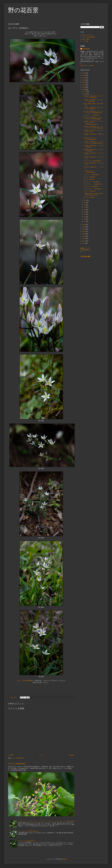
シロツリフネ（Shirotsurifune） (27, 841)
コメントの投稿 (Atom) (17, 758)
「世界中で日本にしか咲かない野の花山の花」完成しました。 (93, 194)
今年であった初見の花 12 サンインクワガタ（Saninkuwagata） (93, 118)
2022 (84, 82)
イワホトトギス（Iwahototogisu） (93, 161)
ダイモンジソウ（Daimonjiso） (92, 182)
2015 (84, 232)
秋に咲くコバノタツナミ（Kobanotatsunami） (90, 139)
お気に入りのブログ (87, 35)
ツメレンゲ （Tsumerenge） (92, 175)
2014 (84, 234)
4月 (85, 214)
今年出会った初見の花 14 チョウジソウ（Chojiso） (93, 108)
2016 (84, 229)
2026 (84, 73)
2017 (84, 227)
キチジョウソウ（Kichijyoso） (92, 115)
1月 (85, 221)
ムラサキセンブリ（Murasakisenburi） (90, 172)
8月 (85, 205)
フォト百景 (85, 41)
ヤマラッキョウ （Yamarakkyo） (93, 189)
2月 (85, 219)
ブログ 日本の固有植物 (89, 37)
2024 (84, 78)
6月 (85, 210)
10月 (85, 200)
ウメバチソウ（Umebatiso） (91, 186)
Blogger (65, 859)
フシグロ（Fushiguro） (90, 191)
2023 (84, 80)
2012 (84, 239)
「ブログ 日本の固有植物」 (25, 681)
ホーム (41, 755)
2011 (84, 241)
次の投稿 (11, 755)
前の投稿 (71, 755)
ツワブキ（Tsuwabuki (89, 177)
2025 (84, 75)
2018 (84, 224)
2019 (84, 89)
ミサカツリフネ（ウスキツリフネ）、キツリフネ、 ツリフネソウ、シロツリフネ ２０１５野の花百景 (46, 821)
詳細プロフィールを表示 (87, 65)
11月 (85, 94)
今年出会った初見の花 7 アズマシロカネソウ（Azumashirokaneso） (94, 142)
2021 (84, 85)
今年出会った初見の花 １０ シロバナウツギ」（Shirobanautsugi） (93, 127)
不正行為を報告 (85, 256)
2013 (84, 236)
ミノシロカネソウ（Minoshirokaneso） (29, 831)
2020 (84, 87)
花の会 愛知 (86, 39)
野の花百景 (23, 10)
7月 (85, 207)
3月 (85, 217)
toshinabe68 (86, 49)
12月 (85, 92)
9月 (85, 203)
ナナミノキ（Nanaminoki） (17, 764)
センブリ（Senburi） (89, 197)
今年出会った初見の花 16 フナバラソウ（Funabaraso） (93, 97)
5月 (85, 212)
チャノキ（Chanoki (89, 179)
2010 (84, 243)
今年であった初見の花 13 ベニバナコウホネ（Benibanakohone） (93, 112)
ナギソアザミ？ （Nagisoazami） (93, 184)
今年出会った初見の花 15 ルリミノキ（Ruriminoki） (93, 100)
